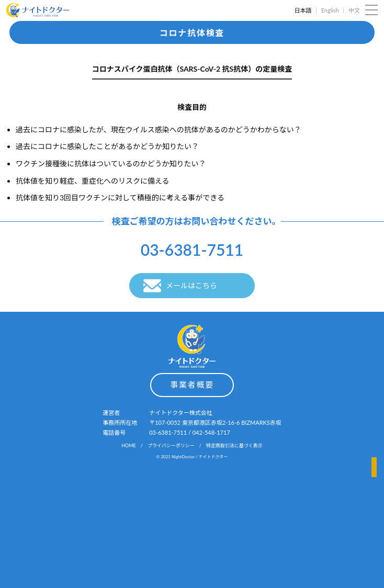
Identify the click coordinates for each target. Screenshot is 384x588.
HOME (129, 445)
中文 (354, 10)
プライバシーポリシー (171, 445)
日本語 (303, 10)
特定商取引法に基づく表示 (234, 445)
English (330, 10)
